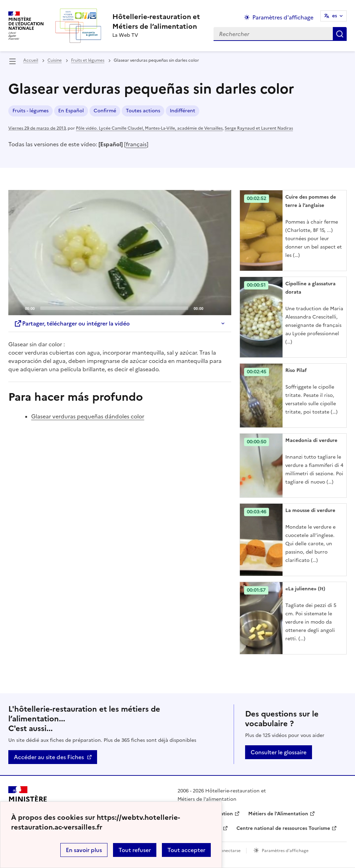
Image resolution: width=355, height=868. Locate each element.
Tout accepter (186, 850)
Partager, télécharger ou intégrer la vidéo (72, 323)
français (136, 144)
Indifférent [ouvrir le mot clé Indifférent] (183, 111)
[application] (120, 253)
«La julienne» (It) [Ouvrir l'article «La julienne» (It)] (305, 589)
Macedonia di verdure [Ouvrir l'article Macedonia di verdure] (311, 440)
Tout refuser (135, 850)
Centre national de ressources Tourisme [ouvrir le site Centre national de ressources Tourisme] (283, 828)
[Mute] (211, 308)
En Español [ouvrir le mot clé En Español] (71, 111)
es (335, 16)
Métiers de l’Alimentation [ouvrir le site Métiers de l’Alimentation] (278, 814)
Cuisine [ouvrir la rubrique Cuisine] (55, 60)
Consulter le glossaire (279, 752)
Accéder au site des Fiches (49, 757)
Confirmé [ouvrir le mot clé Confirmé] (105, 111)
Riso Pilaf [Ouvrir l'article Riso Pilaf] (296, 370)
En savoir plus (84, 850)
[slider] (114, 308)
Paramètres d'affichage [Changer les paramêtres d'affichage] (283, 17)
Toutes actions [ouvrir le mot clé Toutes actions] (143, 111)
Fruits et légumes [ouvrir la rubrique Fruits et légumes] (88, 60)
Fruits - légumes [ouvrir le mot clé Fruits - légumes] (31, 111)
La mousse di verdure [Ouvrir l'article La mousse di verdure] (310, 510)
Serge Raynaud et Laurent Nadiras (259, 128)
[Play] (120, 253)
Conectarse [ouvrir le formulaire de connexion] (229, 851)
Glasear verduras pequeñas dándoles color (88, 416)
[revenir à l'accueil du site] (156, 21)
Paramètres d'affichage (285, 851)
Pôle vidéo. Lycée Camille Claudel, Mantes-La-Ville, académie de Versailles (149, 128)
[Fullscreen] (222, 308)
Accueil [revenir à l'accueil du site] (31, 60)
